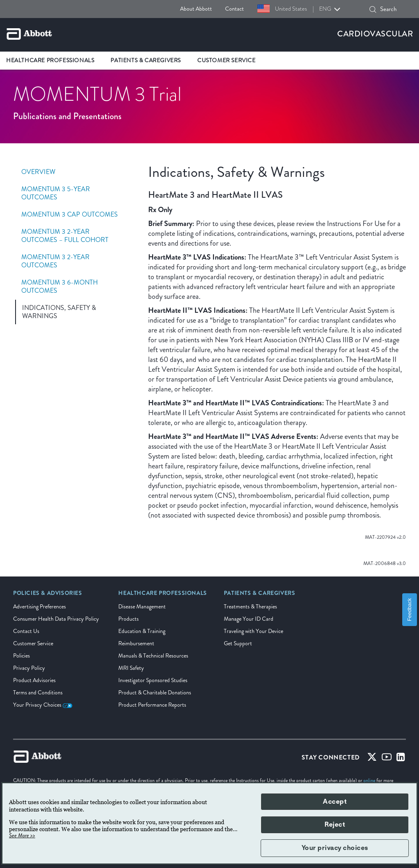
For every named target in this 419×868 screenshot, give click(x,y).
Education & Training (142, 631)
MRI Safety (131, 668)
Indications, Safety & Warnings (59, 312)
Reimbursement (136, 643)
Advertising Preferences (39, 607)
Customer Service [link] (226, 60)
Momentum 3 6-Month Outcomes (60, 287)
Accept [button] (335, 802)
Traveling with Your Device (253, 631)
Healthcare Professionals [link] (50, 60)
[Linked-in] (401, 759)
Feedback (409, 610)
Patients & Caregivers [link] (146, 60)
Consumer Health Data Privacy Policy (56, 619)
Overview (38, 172)
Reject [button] (335, 825)
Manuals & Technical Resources (153, 656)
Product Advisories (34, 680)
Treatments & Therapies (250, 607)
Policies (21, 656)
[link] (48, 596)
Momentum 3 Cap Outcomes (70, 215)
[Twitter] (372, 759)
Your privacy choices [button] (335, 848)
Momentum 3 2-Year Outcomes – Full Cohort (65, 236)
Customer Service (33, 643)
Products (128, 619)
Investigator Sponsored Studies (153, 680)
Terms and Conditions (38, 693)
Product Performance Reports (152, 705)
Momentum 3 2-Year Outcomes (55, 261)
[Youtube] (387, 759)
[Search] (373, 9)
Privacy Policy (29, 668)
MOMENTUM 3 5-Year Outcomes (56, 193)
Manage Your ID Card (249, 619)
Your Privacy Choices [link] (43, 705)
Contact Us (26, 631)
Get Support (238, 643)
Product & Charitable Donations (155, 693)
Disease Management (142, 607)
